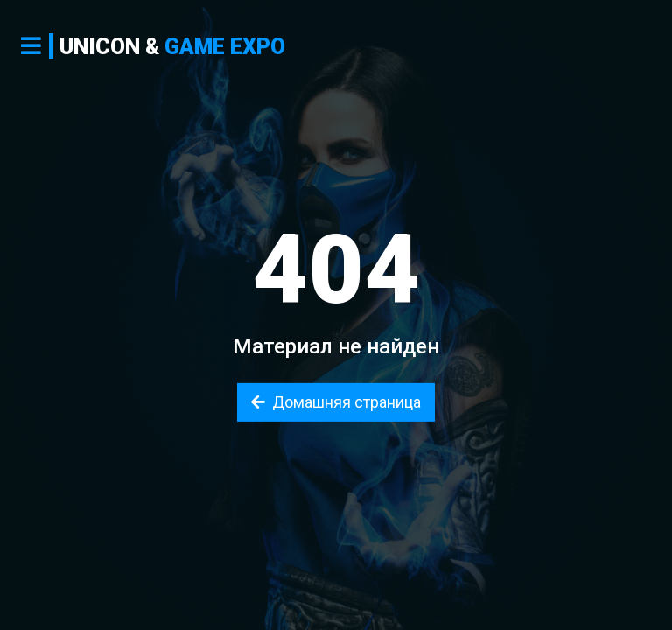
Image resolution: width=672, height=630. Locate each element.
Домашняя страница (336, 402)
